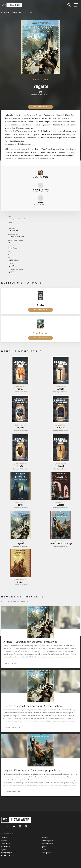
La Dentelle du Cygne (16, 237)
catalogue (17, 13)
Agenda (4, 850)
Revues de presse (47, 841)
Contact (43, 850)
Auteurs (4, 841)
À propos (44, 847)
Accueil (5, 13)
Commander (40, 107)
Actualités (44, 838)
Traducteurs (6, 844)
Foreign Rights (7, 853)
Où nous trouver (47, 844)
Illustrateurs (6, 847)
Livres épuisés (46, 853)
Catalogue (5, 838)
